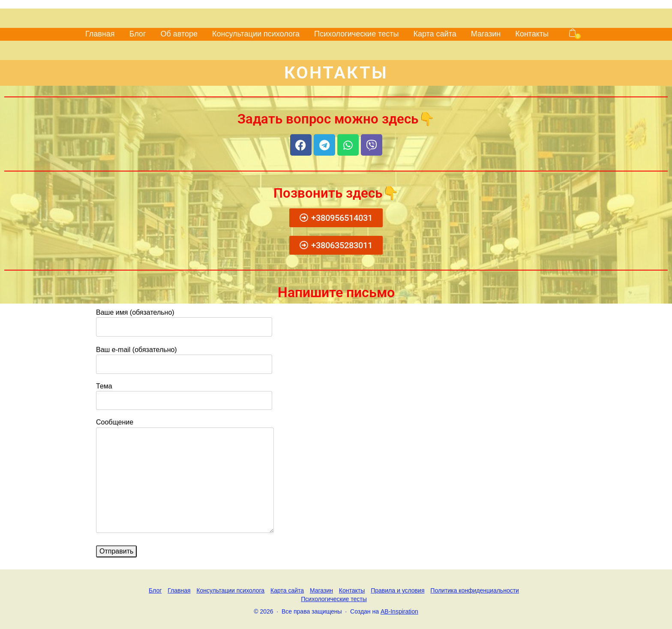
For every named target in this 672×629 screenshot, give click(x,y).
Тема (184, 393)
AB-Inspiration (399, 611)
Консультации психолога (256, 34)
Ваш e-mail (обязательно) (184, 357)
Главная (100, 34)
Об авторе (179, 34)
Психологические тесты (356, 34)
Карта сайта (435, 34)
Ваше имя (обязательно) (184, 319)
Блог (138, 34)
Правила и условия (397, 590)
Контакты (532, 34)
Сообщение (185, 476)
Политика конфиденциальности (475, 590)
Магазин (486, 34)
